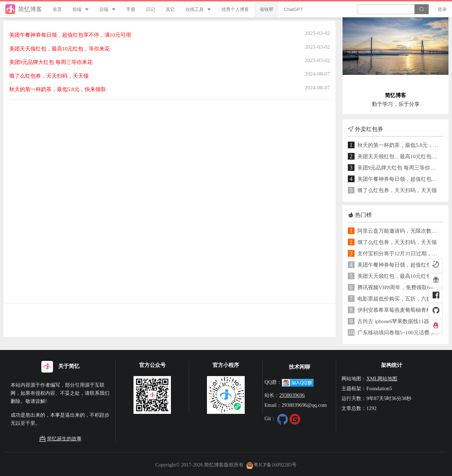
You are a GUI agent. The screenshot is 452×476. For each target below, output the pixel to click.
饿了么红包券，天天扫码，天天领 (397, 190)
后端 (104, 9)
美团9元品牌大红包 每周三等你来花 (399, 168)
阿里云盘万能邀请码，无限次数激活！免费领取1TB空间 (399, 231)
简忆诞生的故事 (60, 439)
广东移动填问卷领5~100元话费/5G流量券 (399, 332)
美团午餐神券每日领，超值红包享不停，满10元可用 (399, 179)
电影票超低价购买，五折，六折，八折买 (399, 299)
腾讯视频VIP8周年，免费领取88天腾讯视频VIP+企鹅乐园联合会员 (399, 287)
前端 (77, 9)
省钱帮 (266, 9)
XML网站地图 (382, 379)
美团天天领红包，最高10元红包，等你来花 (399, 156)
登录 (442, 9)
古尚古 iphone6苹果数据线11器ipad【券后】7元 (399, 321)
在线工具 (195, 9)
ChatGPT (293, 9)
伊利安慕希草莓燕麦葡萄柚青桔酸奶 (399, 310)
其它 (170, 9)
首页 (57, 9)
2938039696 (292, 395)
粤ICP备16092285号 (272, 465)
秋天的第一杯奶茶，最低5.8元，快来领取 (399, 145)
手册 (131, 9)
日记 (150, 9)
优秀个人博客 (235, 9)
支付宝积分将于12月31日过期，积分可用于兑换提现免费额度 (399, 253)
